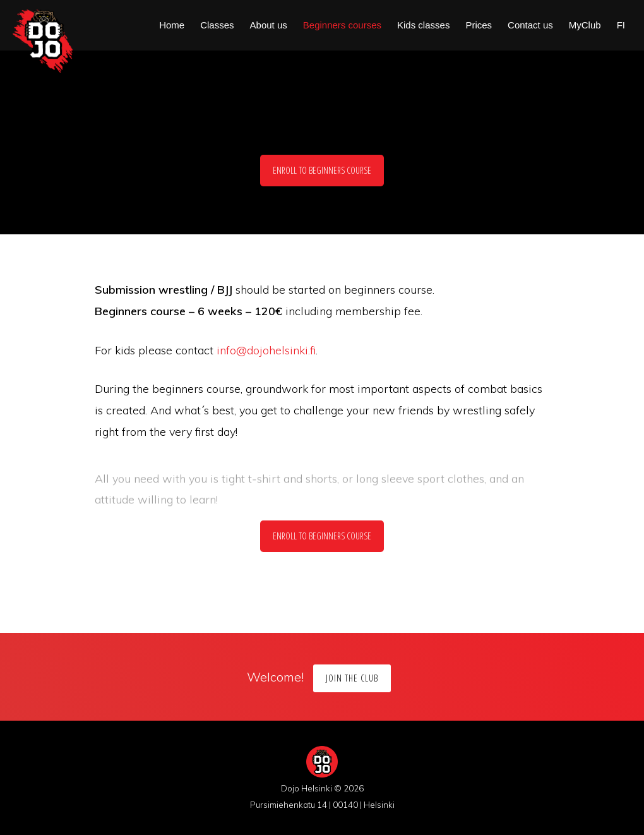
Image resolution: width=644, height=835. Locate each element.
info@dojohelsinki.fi (266, 350)
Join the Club (352, 678)
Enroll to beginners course (322, 170)
